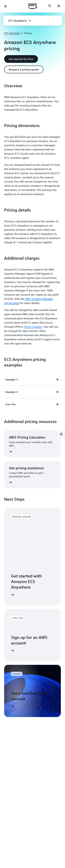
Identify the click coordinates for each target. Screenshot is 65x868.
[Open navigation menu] (6, 6)
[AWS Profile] (59, 6)
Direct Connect (33, 327)
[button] (20, 21)
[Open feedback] (61, 434)
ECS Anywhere (12, 33)
